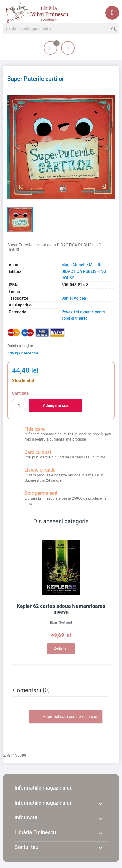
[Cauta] (61, 29)
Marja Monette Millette (82, 265)
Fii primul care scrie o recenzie (65, 717)
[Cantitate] (19, 406)
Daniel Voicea (74, 298)
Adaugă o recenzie (23, 353)
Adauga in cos (56, 405)
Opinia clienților (20, 346)
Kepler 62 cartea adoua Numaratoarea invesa (61, 609)
